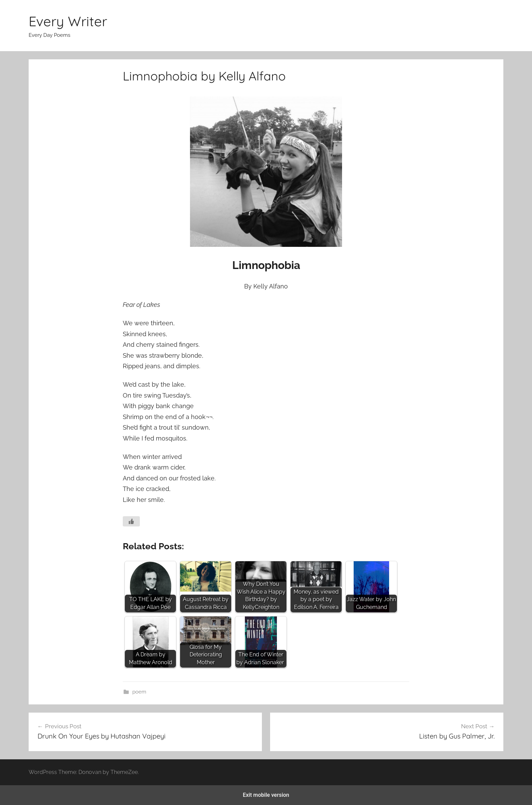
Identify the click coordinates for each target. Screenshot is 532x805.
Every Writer (68, 21)
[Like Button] (131, 521)
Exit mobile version (266, 795)
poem (139, 692)
